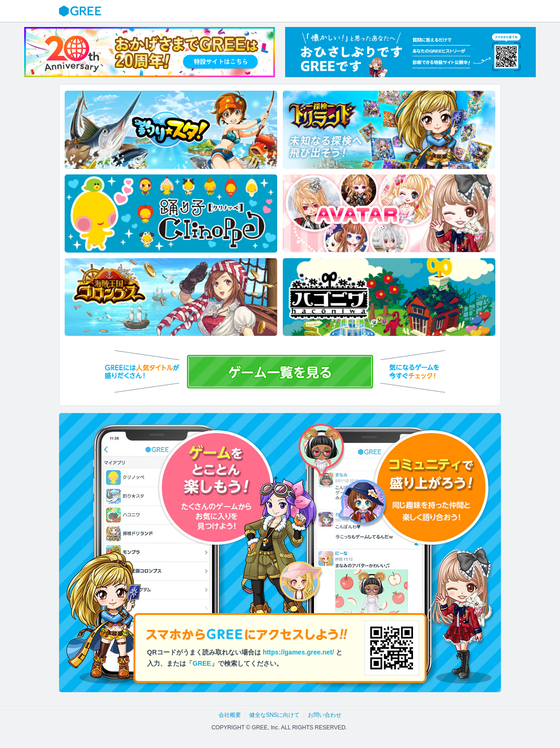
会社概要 (230, 715)
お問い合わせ (325, 715)
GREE (81, 11)
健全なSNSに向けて (275, 715)
